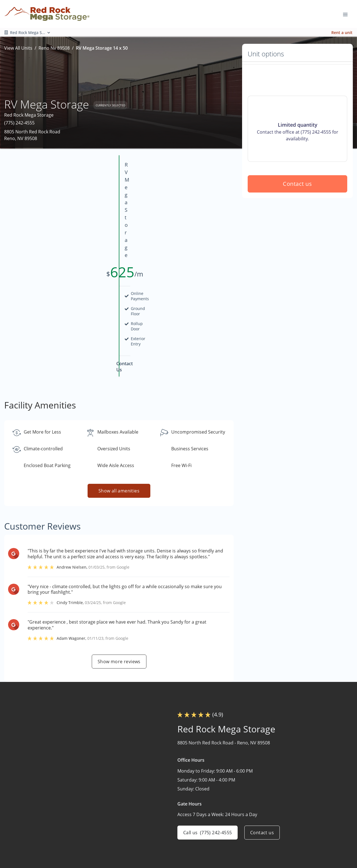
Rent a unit (342, 33)
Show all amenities (119, 391)
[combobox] (56, 812)
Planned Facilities (239, 837)
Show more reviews (119, 562)
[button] (16, 830)
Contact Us (232, 848)
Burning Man (301, 816)
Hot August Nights (307, 805)
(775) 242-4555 (19, 123)
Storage (229, 805)
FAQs (293, 848)
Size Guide (298, 837)
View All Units (18, 48)
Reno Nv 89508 (54, 48)
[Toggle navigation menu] (348, 14)
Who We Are (234, 826)
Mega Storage (235, 816)
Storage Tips (301, 826)
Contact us (298, 224)
